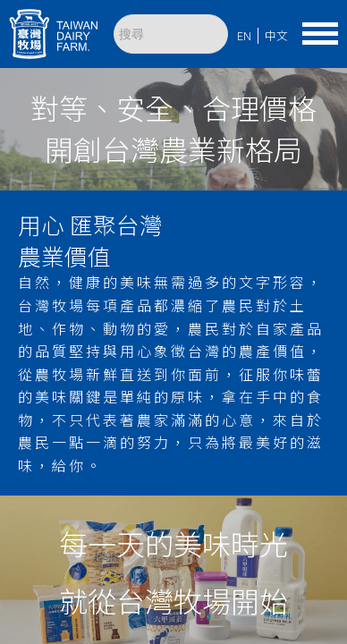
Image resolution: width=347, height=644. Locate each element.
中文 (276, 35)
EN (244, 35)
